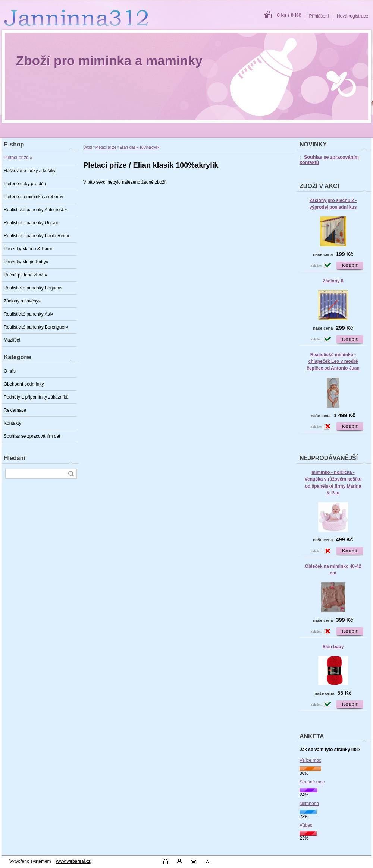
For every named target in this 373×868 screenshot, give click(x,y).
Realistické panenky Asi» (29, 314)
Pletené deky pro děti (25, 184)
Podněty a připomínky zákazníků (36, 397)
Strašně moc (312, 782)
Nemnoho (309, 804)
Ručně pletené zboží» (25, 275)
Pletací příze (106, 147)
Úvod (87, 147)
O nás (10, 371)
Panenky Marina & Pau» (28, 249)
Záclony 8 (333, 281)
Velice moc (310, 760)
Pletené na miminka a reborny (33, 197)
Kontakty (12, 423)
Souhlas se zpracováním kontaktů (329, 160)
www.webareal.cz (73, 861)
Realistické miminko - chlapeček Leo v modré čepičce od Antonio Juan (333, 361)
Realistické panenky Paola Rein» (36, 236)
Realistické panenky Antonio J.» (35, 210)
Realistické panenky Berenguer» (36, 327)
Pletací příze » (18, 158)
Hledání (15, 458)
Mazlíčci (12, 340)
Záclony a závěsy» (22, 301)
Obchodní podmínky (24, 384)
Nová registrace (352, 16)
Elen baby (333, 647)
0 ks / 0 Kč (289, 15)
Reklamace (15, 410)
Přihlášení (319, 16)
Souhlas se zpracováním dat (32, 436)
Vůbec (306, 825)
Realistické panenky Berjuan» (33, 288)
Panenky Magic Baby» (26, 262)
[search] (71, 474)
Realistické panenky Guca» (31, 223)
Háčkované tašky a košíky (30, 171)
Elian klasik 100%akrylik (140, 147)
